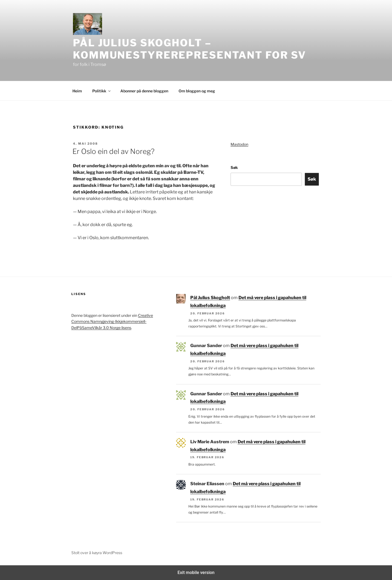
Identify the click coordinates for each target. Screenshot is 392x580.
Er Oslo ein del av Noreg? (114, 151)
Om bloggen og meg (197, 91)
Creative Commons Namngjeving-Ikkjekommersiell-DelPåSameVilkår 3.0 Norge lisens (112, 321)
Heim (77, 91)
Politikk (102, 91)
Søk (234, 167)
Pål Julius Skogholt (210, 298)
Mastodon (239, 144)
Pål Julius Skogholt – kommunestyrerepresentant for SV (190, 49)
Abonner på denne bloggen (144, 91)
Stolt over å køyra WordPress (97, 553)
